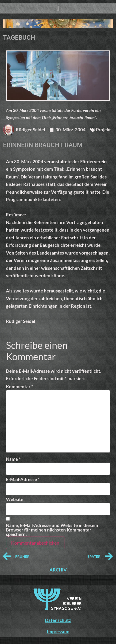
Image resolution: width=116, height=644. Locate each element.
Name (13, 459)
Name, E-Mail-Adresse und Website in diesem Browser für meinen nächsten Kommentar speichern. (52, 530)
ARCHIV (58, 570)
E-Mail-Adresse (23, 479)
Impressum (58, 631)
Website (15, 499)
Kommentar (20, 387)
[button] (58, 8)
